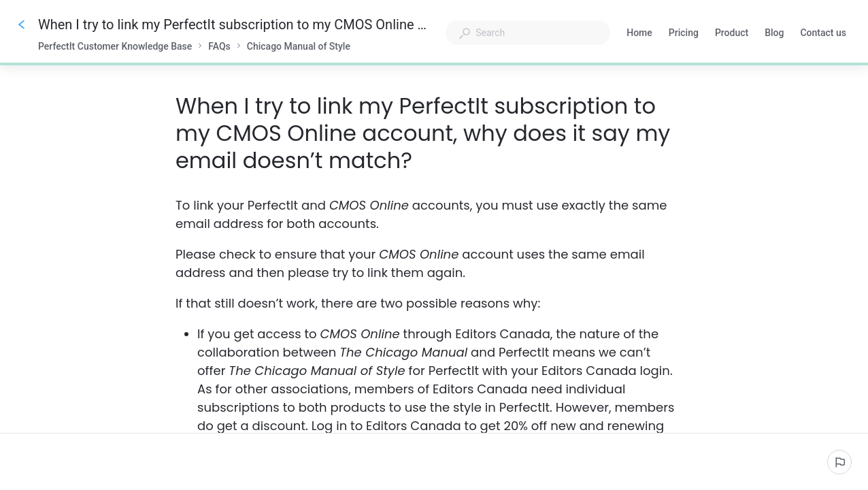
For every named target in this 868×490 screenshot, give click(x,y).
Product (732, 34)
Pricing (684, 34)
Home (639, 34)
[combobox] (528, 33)
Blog (774, 34)
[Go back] (22, 24)
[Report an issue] (839, 462)
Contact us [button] (823, 34)
